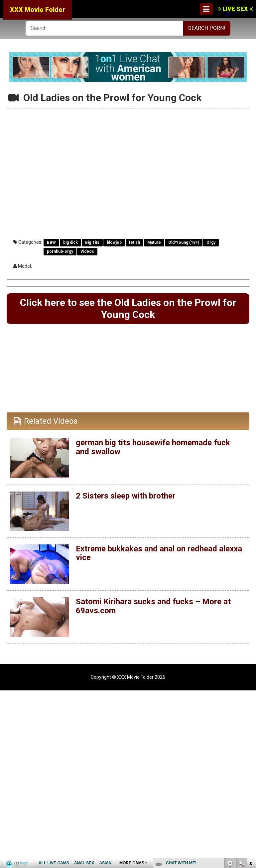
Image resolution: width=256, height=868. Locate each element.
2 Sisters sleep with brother (126, 496)
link (250, 764)
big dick (70, 242)
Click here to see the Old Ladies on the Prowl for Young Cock (128, 308)
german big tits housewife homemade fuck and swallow (153, 447)
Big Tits (92, 242)
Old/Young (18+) (184, 242)
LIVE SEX (235, 9)
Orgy (211, 242)
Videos (87, 251)
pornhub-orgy (60, 251)
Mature (154, 242)
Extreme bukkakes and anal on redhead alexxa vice (159, 553)
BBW (51, 242)
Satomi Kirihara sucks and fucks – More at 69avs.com (153, 606)
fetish (134, 242)
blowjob (114, 242)
